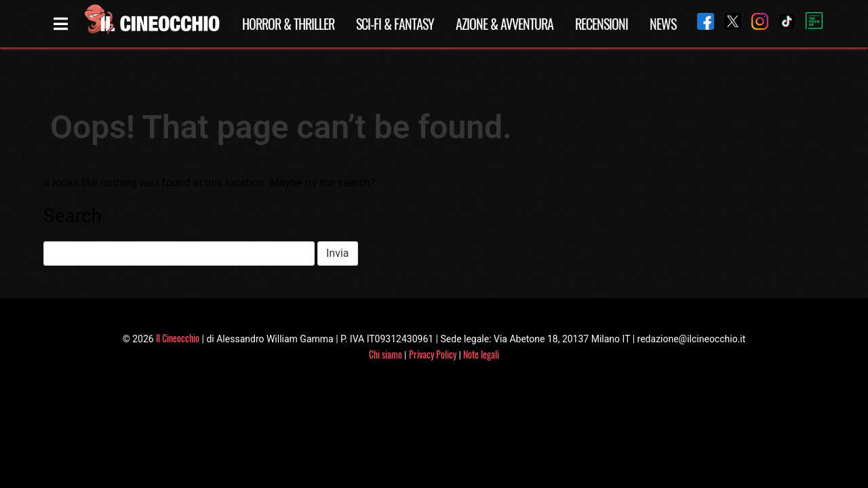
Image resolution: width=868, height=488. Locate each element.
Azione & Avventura (505, 24)
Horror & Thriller (288, 24)
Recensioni (601, 24)
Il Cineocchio (178, 338)
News (663, 24)
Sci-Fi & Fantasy (395, 24)
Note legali (481, 354)
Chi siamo (386, 354)
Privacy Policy (433, 354)
